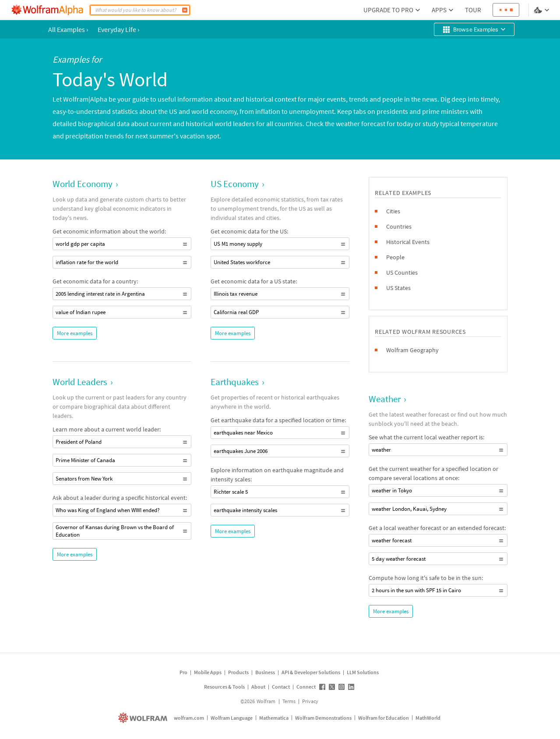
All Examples (68, 29)
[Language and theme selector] (542, 10)
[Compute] (185, 10)
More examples (75, 333)
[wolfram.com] (144, 718)
